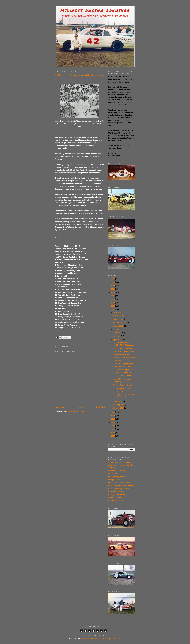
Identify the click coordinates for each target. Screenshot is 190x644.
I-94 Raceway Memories (118, 477)
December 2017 (119, 312)
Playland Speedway (116, 492)
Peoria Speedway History (118, 489)
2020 (113, 299)
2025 (113, 282)
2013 (113, 422)
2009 (113, 436)
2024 (113, 286)
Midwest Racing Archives (95, 11)
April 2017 (117, 340)
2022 (113, 292)
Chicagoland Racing (117, 471)
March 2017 (118, 401)
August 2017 (118, 326)
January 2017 (119, 408)
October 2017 (119, 319)
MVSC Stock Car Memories (119, 483)
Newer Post (60, 407)
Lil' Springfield (114, 480)
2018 (113, 306)
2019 (113, 303)
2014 (113, 419)
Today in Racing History (122, 348)
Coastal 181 (113, 474)
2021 (113, 296)
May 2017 (117, 336)
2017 (113, 309)
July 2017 (117, 329)
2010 (113, 433)
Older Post (100, 407)
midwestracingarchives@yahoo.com (102, 639)
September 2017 (120, 323)
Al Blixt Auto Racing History (120, 462)
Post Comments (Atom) (76, 412)
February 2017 (119, 405)
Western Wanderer (116, 501)
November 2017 (119, 316)
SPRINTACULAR (115, 498)
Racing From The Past (117, 495)
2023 (113, 289)
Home (80, 407)
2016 (113, 412)
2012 (113, 426)
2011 (113, 429)
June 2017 (117, 333)
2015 (113, 416)
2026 (113, 279)
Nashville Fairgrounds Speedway (122, 486)
